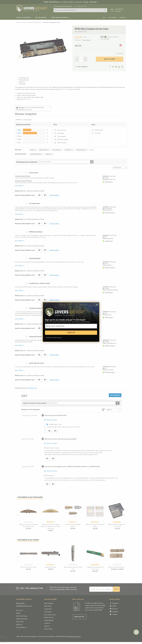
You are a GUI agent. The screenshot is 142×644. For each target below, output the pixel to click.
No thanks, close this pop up (54, 338)
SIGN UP (71, 333)
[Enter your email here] (71, 326)
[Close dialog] (97, 305)
